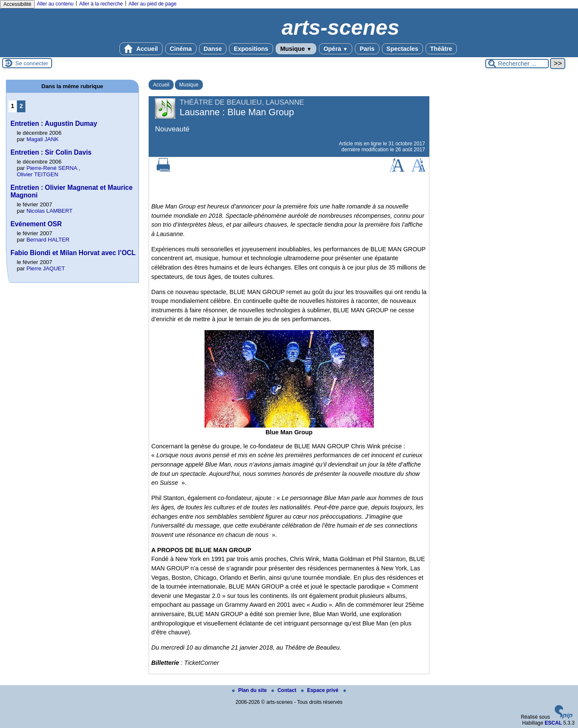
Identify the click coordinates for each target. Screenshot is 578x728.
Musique (296, 49)
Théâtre (441, 49)
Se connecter (32, 63)
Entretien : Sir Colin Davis (51, 152)
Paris (367, 49)
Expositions (251, 49)
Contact (285, 690)
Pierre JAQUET (46, 268)
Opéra (336, 49)
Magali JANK (42, 139)
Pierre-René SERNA (51, 168)
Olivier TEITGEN (38, 174)
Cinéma (181, 49)
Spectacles (402, 49)
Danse (213, 49)
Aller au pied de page (152, 4)
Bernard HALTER (48, 240)
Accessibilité (17, 4)
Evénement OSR (36, 224)
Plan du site (250, 690)
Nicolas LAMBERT (49, 211)
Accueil (141, 49)
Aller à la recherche (101, 4)
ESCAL (553, 723)
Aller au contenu (55, 4)
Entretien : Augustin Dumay (54, 124)
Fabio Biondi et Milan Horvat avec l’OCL (73, 253)
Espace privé (320, 690)
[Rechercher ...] (517, 64)
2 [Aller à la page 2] (21, 106)
